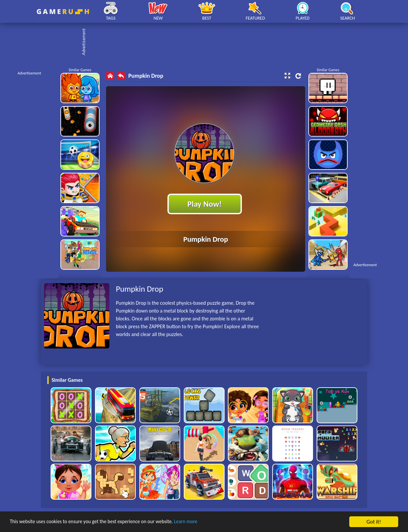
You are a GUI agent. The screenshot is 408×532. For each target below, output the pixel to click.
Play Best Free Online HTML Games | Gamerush (63, 12)
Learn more (204, 522)
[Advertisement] (207, 42)
